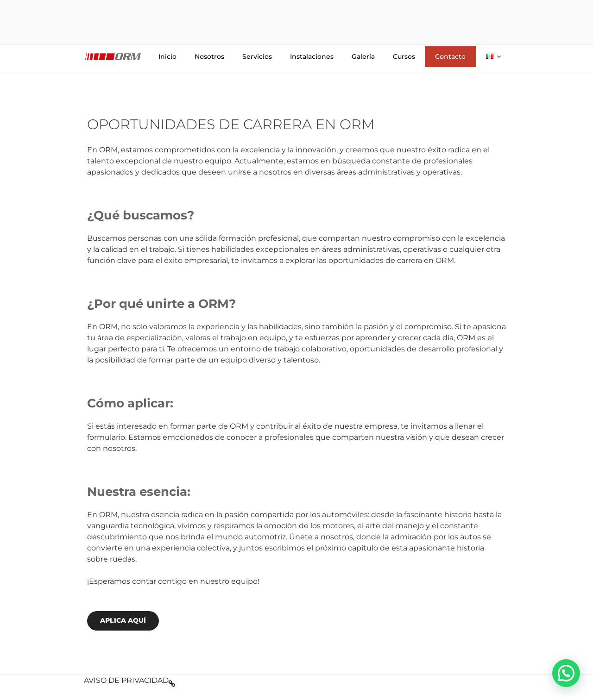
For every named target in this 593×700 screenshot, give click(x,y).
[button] (566, 673)
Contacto (450, 56)
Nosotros (209, 56)
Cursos (404, 56)
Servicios (257, 56)
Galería (363, 56)
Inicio (167, 56)
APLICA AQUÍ (123, 620)
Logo (113, 56)
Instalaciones (312, 56)
